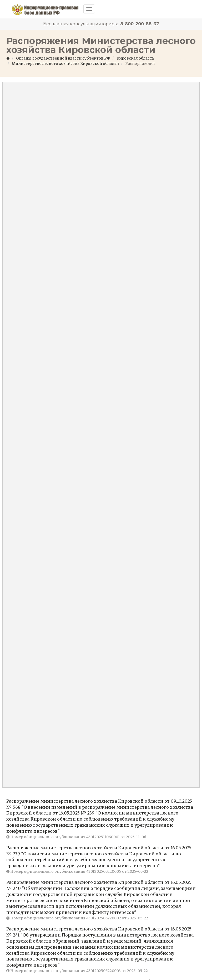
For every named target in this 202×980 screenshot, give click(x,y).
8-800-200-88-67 (140, 24)
